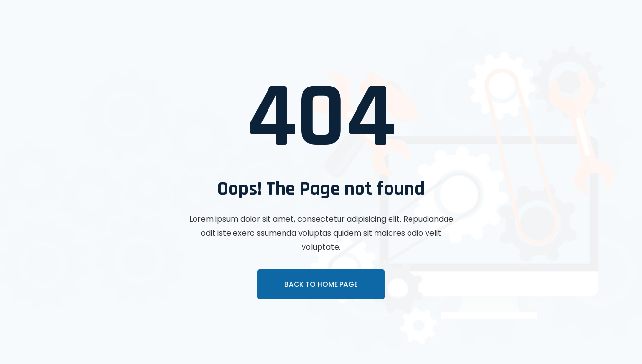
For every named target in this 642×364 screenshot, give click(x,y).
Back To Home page (321, 284)
